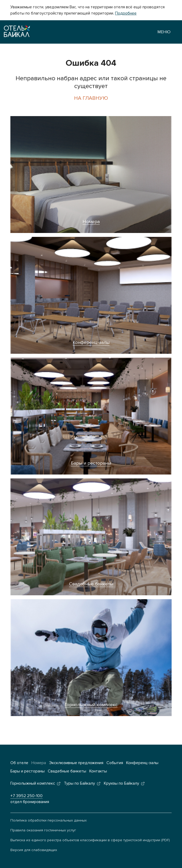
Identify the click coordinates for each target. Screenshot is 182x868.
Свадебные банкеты (91, 584)
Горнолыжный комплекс (91, 705)
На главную (91, 98)
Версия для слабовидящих (34, 850)
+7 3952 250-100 (26, 796)
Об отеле (19, 763)
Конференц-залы (91, 342)
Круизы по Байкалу (122, 783)
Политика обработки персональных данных (49, 820)
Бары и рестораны (91, 463)
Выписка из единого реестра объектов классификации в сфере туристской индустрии (85, 840)
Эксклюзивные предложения (76, 763)
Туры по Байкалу (79, 783)
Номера (91, 222)
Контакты (98, 771)
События (115, 763)
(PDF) (166, 840)
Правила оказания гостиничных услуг (43, 830)
